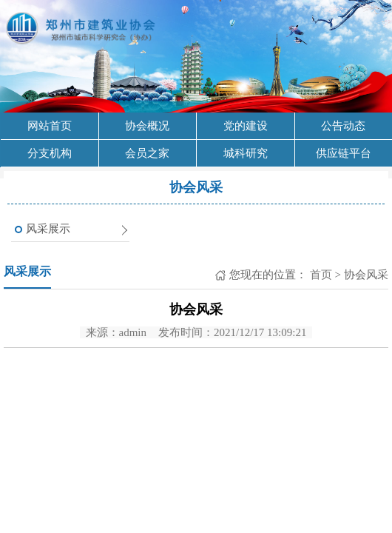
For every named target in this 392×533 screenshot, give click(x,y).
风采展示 (48, 229)
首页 (320, 275)
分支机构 (50, 153)
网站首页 (50, 126)
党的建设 (246, 126)
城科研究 (246, 153)
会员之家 (147, 153)
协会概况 (147, 126)
